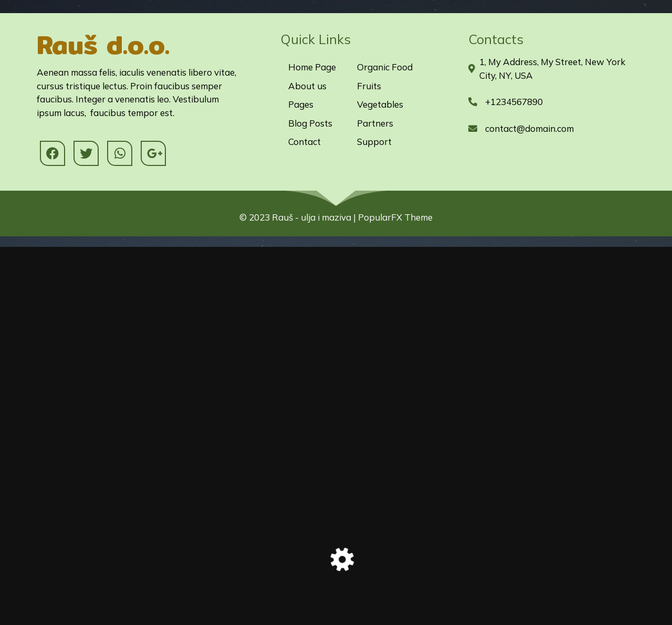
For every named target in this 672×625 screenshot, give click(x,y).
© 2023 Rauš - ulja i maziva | (299, 217)
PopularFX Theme (395, 217)
